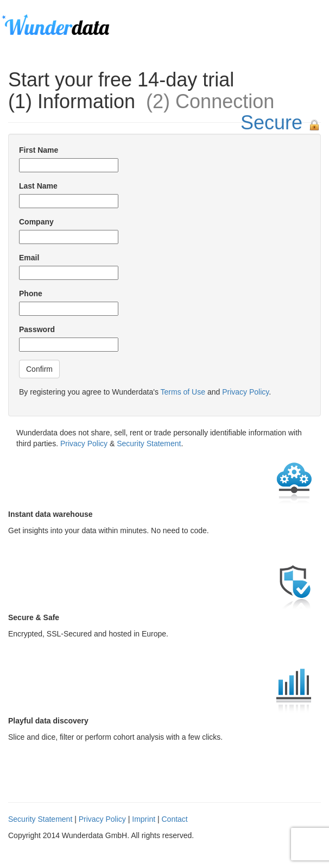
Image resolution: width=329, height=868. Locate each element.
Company (36, 222)
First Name (39, 150)
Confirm (39, 369)
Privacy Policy (245, 392)
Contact (174, 819)
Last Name (38, 186)
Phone (31, 294)
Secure (271, 123)
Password (37, 329)
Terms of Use (183, 392)
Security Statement (149, 444)
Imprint (144, 819)
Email (29, 258)
